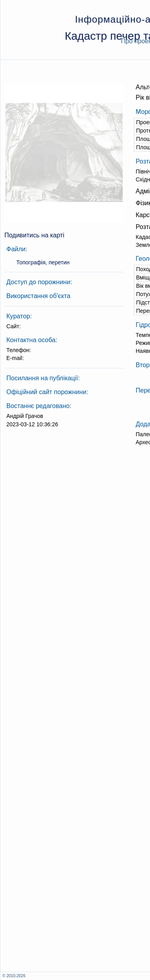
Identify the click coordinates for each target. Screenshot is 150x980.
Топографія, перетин (43, 262)
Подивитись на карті (34, 235)
